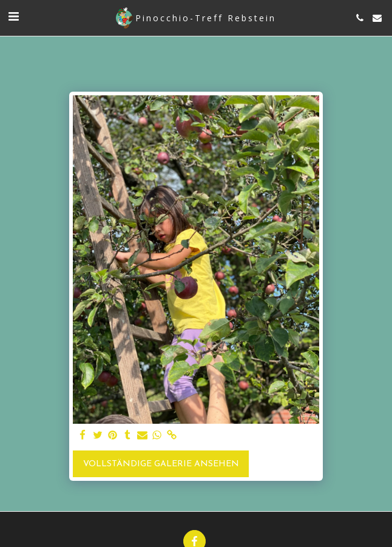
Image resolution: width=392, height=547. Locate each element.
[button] (13, 18)
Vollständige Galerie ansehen (161, 464)
